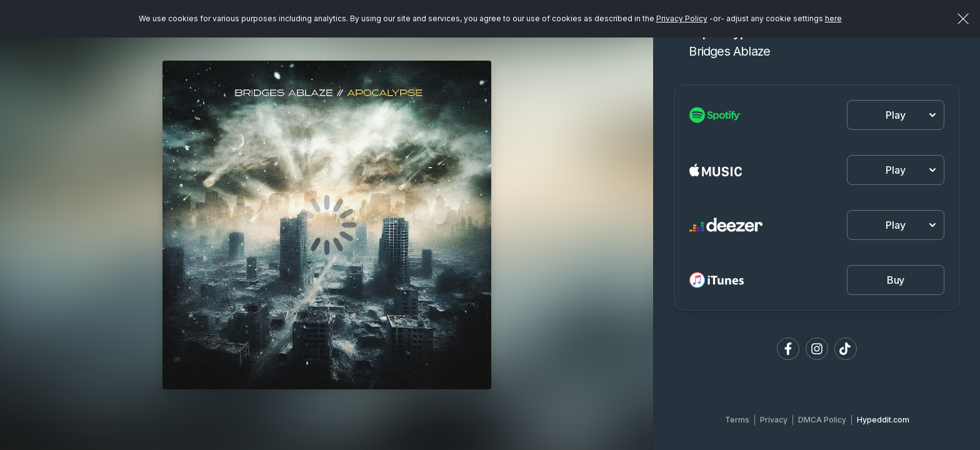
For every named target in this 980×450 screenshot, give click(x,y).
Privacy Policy (682, 18)
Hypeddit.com (883, 420)
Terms (737, 420)
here (833, 18)
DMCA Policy (822, 420)
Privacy (774, 420)
